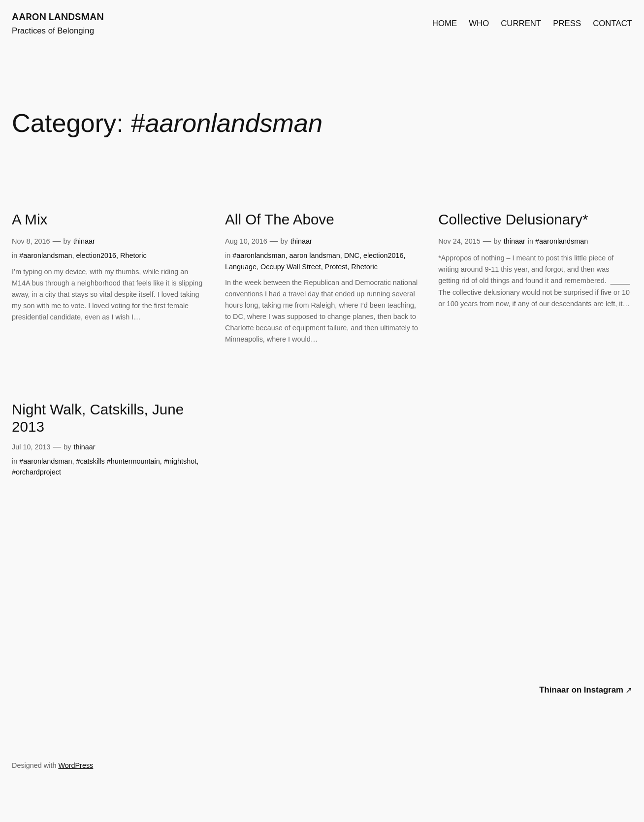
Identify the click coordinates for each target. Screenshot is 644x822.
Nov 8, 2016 (31, 241)
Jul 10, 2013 (31, 447)
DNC (352, 255)
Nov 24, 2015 (459, 241)
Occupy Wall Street (291, 267)
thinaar (84, 241)
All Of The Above (280, 219)
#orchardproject (36, 472)
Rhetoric (133, 255)
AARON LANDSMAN (58, 17)
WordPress (76, 765)
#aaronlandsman (46, 255)
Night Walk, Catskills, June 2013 (98, 418)
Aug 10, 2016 (246, 241)
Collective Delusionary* (513, 219)
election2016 (96, 255)
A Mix (30, 219)
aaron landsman (315, 255)
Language (241, 267)
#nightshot (180, 461)
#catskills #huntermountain (118, 461)
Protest (336, 267)
